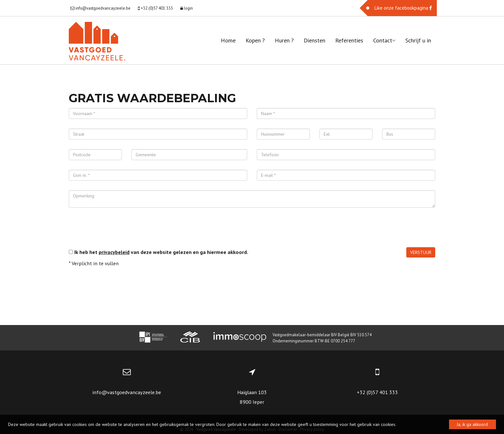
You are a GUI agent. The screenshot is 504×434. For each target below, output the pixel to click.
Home (228, 40)
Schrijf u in (418, 40)
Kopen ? (255, 40)
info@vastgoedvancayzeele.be (127, 392)
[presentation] (118, 230)
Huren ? (284, 40)
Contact (384, 40)
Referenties (349, 40)
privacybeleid (114, 252)
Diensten (315, 40)
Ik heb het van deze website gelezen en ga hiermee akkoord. (161, 252)
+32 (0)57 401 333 (377, 392)
